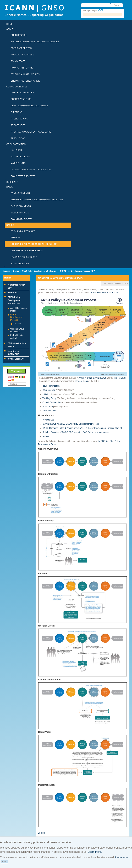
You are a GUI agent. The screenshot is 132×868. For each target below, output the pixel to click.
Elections (16, 112)
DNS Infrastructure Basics (27, 251)
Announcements (20, 193)
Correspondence (21, 99)
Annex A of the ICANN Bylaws (92, 378)
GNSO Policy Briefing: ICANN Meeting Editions (37, 200)
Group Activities (16, 144)
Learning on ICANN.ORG (24, 257)
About (10, 29)
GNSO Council (19, 35)
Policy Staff (18, 61)
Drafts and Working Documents (29, 106)
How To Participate (22, 68)
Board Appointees (21, 48)
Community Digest (21, 219)
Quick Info (12, 182)
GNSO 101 (16, 238)
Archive (17, 324)
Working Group (49, 398)
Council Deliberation (52, 402)
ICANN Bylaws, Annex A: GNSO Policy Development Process (71, 424)
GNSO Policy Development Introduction (34, 244)
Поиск (117, 5)
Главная (6, 271)
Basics (10, 225)
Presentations (19, 119)
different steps (81, 381)
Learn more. (95, 852)
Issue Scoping (49, 390)
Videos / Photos (20, 213)
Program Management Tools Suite (31, 132)
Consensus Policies (22, 93)
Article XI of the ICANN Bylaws (105, 293)
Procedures (18, 125)
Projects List (48, 420)
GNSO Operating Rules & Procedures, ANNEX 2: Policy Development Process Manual (82, 428)
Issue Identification (51, 386)
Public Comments (21, 206)
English (41, 833)
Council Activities (17, 87)
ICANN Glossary (20, 264)
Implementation (49, 411)
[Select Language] (17, 384)
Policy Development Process (16, 317)
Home (9, 24)
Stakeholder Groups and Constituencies (35, 42)
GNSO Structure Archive (25, 81)
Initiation (46, 394)
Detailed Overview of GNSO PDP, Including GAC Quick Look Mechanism (76, 432)
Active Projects (20, 157)
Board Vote (48, 407)
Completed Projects (23, 176)
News (9, 187)
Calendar (16, 150)
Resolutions (18, 138)
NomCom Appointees (22, 55)
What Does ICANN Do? (23, 231)
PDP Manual (120, 378)
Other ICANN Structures (25, 74)
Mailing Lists (18, 163)
